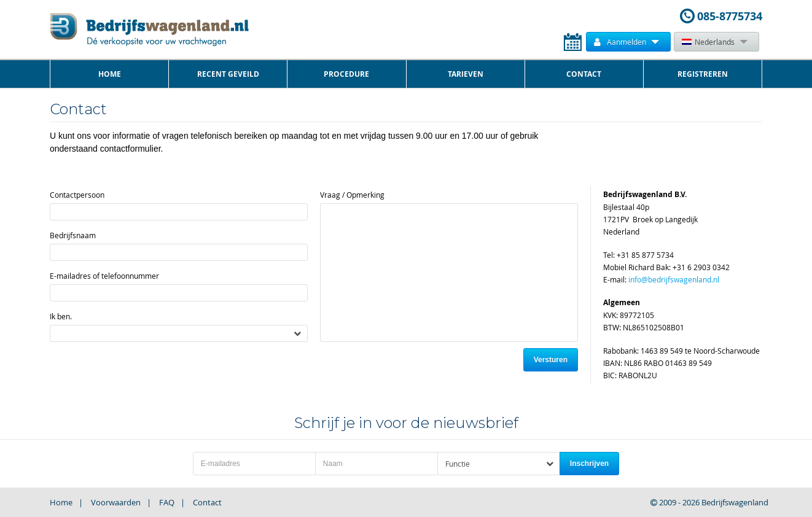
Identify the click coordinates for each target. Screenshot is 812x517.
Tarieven (466, 74)
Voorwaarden (116, 502)
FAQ (167, 502)
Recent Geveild (228, 74)
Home (110, 74)
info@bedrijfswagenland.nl (674, 279)
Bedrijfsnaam (73, 235)
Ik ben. (61, 316)
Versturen (551, 360)
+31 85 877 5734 (645, 255)
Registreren (703, 74)
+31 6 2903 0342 (701, 267)
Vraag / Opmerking (352, 195)
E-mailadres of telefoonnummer (104, 276)
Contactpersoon (77, 195)
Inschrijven (589, 464)
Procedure (346, 74)
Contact (584, 74)
